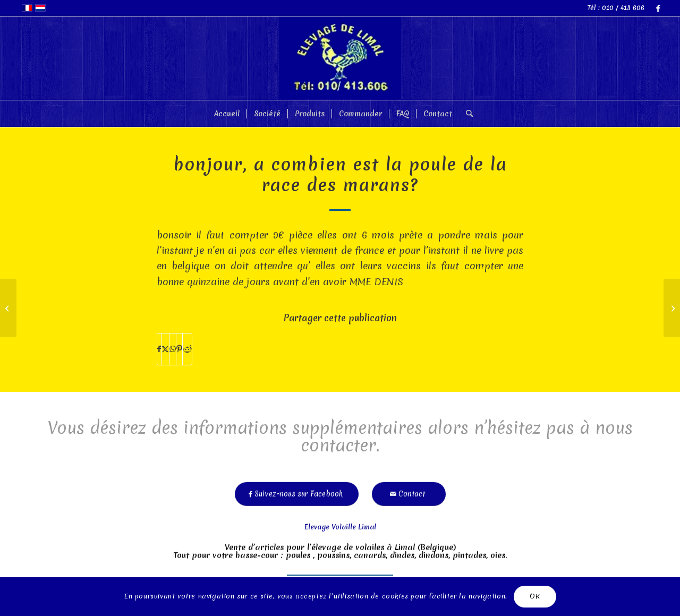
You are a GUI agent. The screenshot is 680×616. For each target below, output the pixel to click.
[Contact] (409, 491)
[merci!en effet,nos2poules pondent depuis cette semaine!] (672, 308)
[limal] (340, 58)
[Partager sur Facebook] (159, 349)
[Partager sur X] (165, 349)
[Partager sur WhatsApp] (173, 349)
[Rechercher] (466, 114)
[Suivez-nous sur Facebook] (297, 491)
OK (535, 596)
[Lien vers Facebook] (658, 8)
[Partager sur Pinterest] (179, 349)
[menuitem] (227, 114)
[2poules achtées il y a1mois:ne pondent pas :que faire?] (8, 308)
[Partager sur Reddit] (187, 349)
